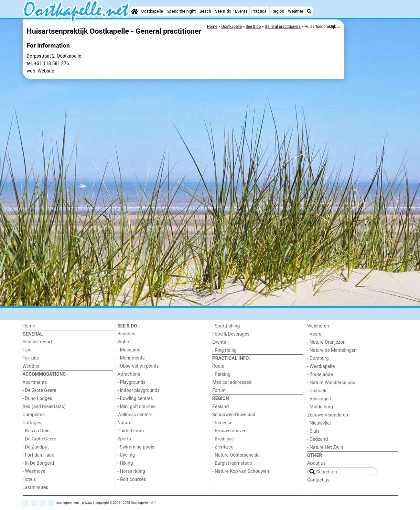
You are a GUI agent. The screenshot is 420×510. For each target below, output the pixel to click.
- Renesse (222, 423)
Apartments (35, 382)
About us (316, 463)
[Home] (135, 11)
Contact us (318, 480)
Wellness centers (135, 415)
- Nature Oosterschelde (236, 455)
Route (218, 366)
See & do (223, 11)
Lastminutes (35, 488)
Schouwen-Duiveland (234, 415)
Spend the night (181, 11)
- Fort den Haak (38, 455)
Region (278, 11)
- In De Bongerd (38, 463)
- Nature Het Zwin (325, 447)
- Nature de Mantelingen (332, 350)
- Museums (129, 350)
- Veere (314, 334)
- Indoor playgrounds (139, 390)
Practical (259, 11)
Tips (27, 350)
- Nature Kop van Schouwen (241, 471)
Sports (124, 439)
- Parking (221, 374)
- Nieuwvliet (319, 423)
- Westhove (34, 471)
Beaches (126, 334)
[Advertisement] (372, 116)
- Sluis (313, 431)
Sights (124, 342)
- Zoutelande (320, 375)
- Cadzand (318, 439)
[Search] (309, 11)
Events (241, 11)
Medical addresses (232, 382)
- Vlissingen (319, 399)
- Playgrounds (131, 382)
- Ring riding (225, 350)
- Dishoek (317, 391)
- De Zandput (36, 447)
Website (46, 71)
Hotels (29, 479)
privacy (87, 503)
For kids (31, 358)
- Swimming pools (136, 447)
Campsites (34, 415)
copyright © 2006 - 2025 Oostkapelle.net (124, 503)
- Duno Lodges (38, 399)
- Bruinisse (223, 439)
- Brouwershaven (230, 431)
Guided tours (131, 431)
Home (29, 326)
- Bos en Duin (36, 431)
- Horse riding (131, 471)
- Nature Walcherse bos (331, 383)
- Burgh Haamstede (232, 463)
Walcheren (318, 326)
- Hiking (125, 463)
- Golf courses (132, 479)
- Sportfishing (226, 326)
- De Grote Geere (39, 390)
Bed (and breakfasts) (44, 407)
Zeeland (221, 407)
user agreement (68, 503)
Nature (124, 423)
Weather (296, 11)
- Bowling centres (135, 399)
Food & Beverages (231, 334)
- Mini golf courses (136, 407)
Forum (219, 390)
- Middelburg (320, 407)
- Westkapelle (321, 366)
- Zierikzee (223, 447)
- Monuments (131, 358)
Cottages (32, 423)
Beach (205, 11)
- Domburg (318, 358)
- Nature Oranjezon (326, 342)
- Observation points (138, 366)
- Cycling (126, 455)
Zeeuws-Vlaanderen (328, 415)
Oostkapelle (152, 11)
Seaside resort (38, 342)
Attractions (129, 374)
